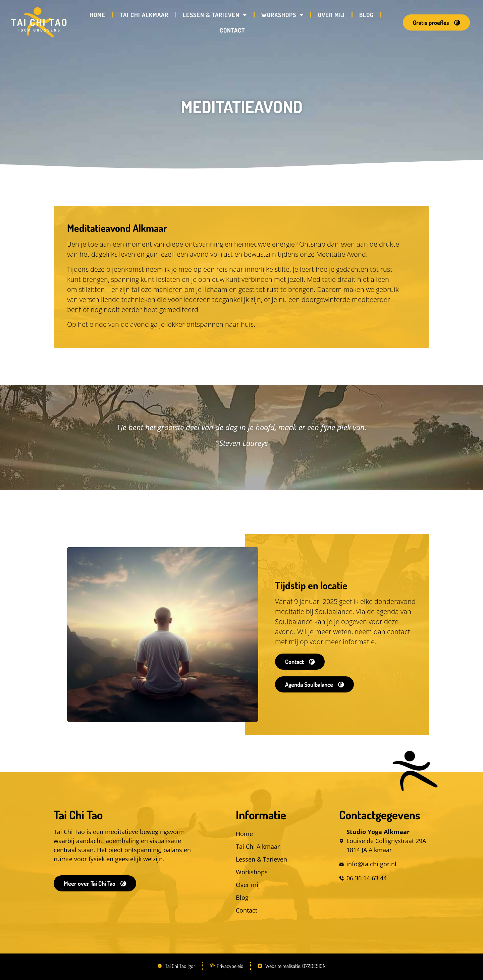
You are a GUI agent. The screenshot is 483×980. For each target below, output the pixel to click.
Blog (366, 15)
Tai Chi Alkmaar (144, 15)
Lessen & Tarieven (215, 15)
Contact (232, 30)
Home (98, 15)
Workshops (282, 15)
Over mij (331, 15)
